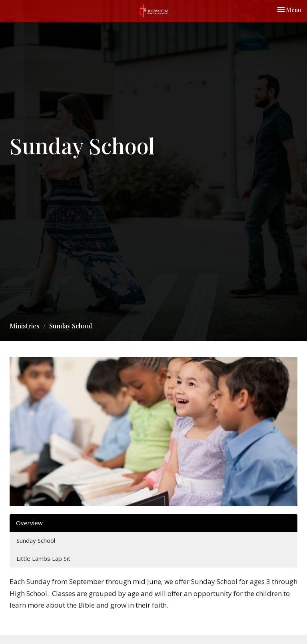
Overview (29, 523)
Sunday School (36, 540)
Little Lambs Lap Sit (43, 558)
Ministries (25, 326)
